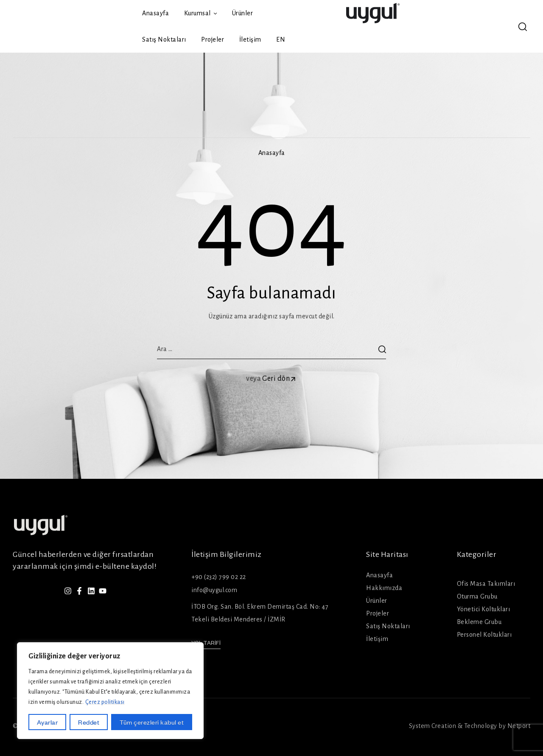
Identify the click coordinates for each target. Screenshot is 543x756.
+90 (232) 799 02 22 (219, 577)
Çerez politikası (105, 702)
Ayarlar (48, 722)
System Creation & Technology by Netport (470, 726)
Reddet (89, 722)
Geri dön (280, 379)
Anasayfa (272, 153)
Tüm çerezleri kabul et (152, 722)
